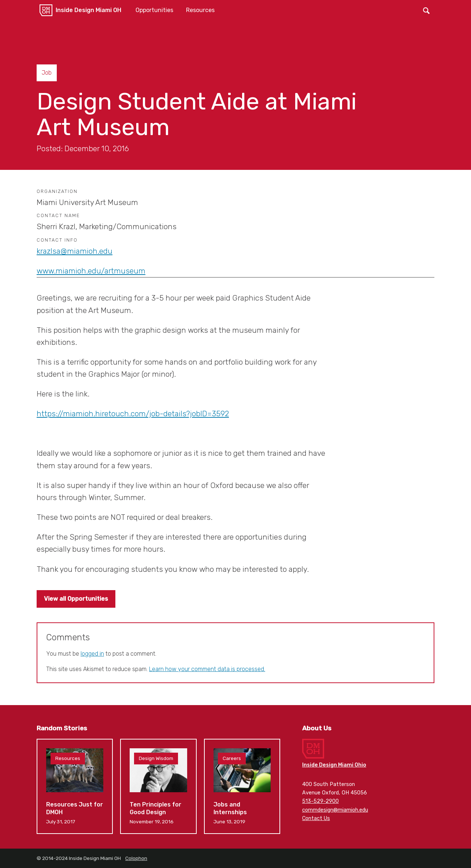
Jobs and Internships (242, 786)
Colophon (136, 858)
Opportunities (154, 10)
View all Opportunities (76, 599)
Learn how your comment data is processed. (207, 669)
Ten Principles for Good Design (158, 786)
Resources (200, 10)
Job (47, 73)
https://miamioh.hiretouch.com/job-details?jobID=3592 (133, 414)
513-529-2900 (320, 801)
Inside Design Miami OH (88, 10)
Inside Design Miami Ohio (334, 765)
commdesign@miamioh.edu (335, 810)
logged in (92, 654)
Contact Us (316, 818)
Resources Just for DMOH (75, 786)
